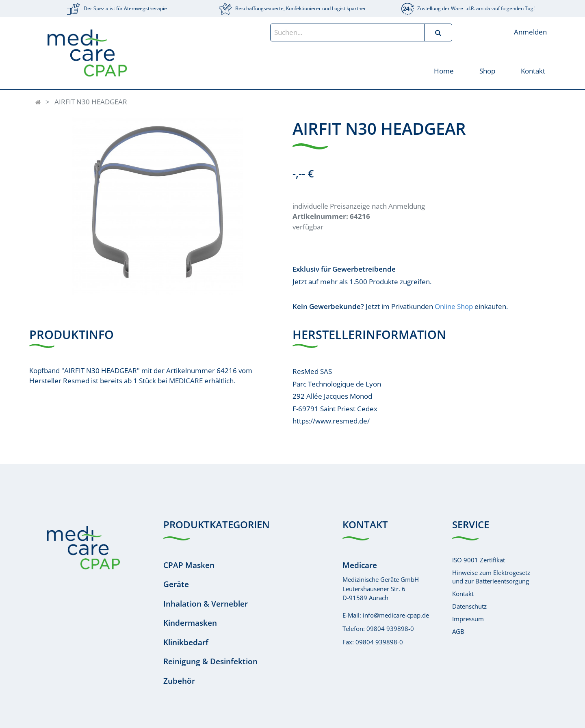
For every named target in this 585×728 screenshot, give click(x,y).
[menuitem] (443, 70)
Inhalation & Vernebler (206, 604)
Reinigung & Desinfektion (210, 661)
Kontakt (463, 594)
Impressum (468, 619)
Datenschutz (469, 606)
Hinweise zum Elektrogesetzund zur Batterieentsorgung (491, 577)
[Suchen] (438, 32)
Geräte (176, 584)
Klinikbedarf (186, 642)
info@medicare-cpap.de (396, 615)
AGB (458, 631)
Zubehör (179, 681)
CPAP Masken (189, 565)
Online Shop (454, 306)
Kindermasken (190, 623)
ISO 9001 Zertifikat (479, 560)
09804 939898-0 (390, 629)
